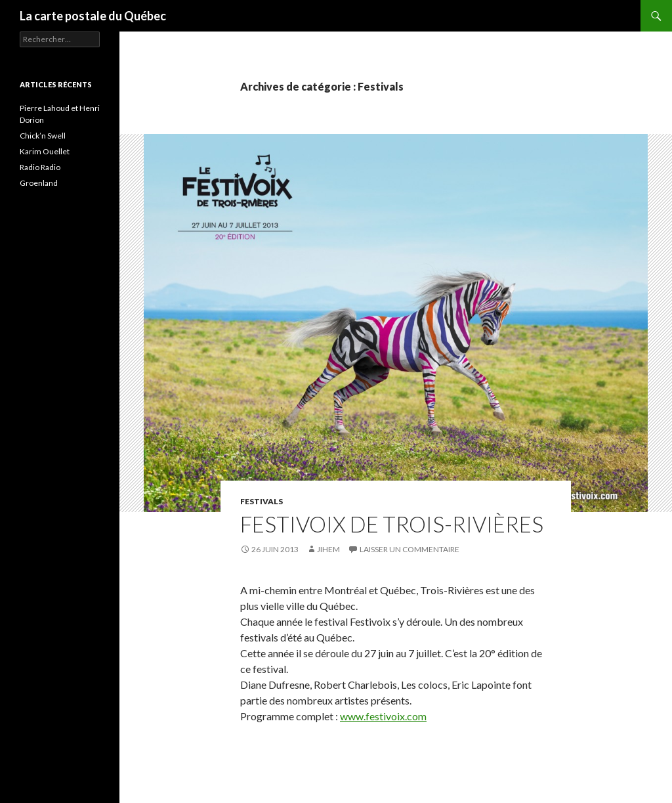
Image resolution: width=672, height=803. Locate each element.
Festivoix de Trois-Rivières (392, 524)
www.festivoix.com (383, 716)
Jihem (328, 549)
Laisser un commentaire (409, 549)
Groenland (39, 183)
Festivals (262, 501)
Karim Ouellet (45, 151)
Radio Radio (40, 167)
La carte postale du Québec (93, 16)
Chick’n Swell (43, 136)
